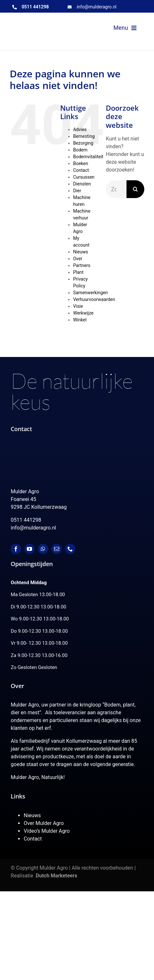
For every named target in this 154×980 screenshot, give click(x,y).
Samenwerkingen (90, 293)
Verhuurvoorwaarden (94, 299)
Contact (81, 170)
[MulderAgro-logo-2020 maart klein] (43, 23)
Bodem (80, 150)
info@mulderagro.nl (97, 7)
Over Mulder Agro (44, 823)
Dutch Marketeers (57, 876)
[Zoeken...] (116, 189)
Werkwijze (83, 313)
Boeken (81, 163)
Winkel (80, 320)
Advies (80, 129)
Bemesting (84, 136)
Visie (78, 306)
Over (78, 259)
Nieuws (81, 252)
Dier (77, 191)
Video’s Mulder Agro (47, 831)
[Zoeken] (135, 189)
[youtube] (29, 549)
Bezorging (83, 143)
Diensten (82, 184)
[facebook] (16, 549)
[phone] (70, 549)
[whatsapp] (43, 549)
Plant (78, 272)
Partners (82, 265)
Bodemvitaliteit (88, 157)
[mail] (57, 549)
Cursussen (84, 177)
